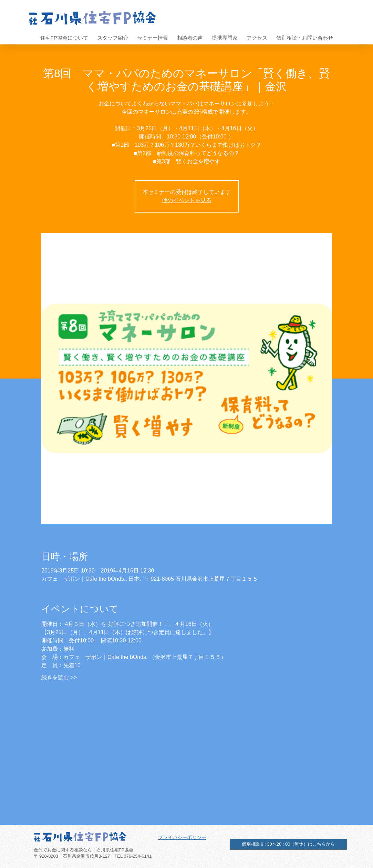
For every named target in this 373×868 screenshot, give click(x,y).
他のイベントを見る (187, 200)
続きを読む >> (59, 677)
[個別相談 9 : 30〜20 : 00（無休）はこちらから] (288, 844)
